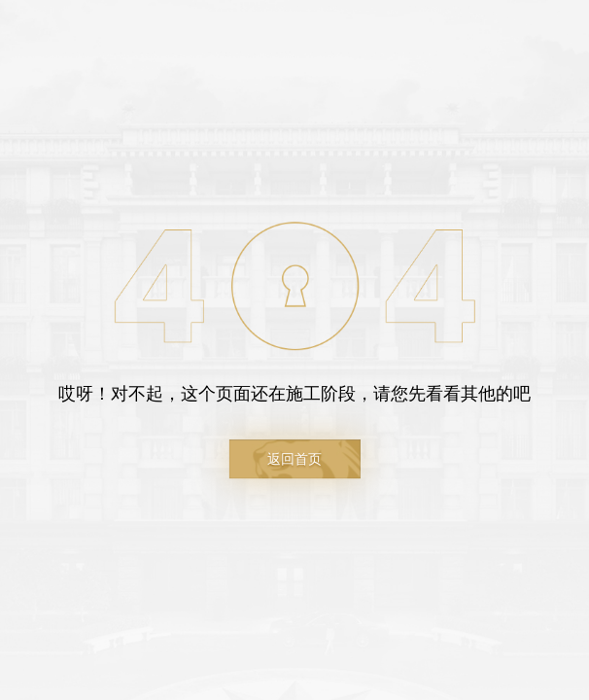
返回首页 (294, 459)
